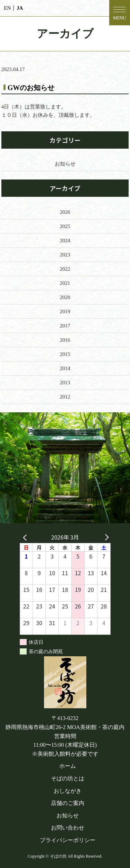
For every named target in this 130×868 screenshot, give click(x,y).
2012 (65, 397)
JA (20, 8)
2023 (65, 255)
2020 (65, 297)
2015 (65, 354)
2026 (65, 212)
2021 (65, 283)
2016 (65, 340)
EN (7, 8)
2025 (65, 226)
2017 (65, 326)
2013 (65, 383)
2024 (65, 240)
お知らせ (65, 164)
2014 (65, 368)
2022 (65, 269)
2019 (65, 312)
